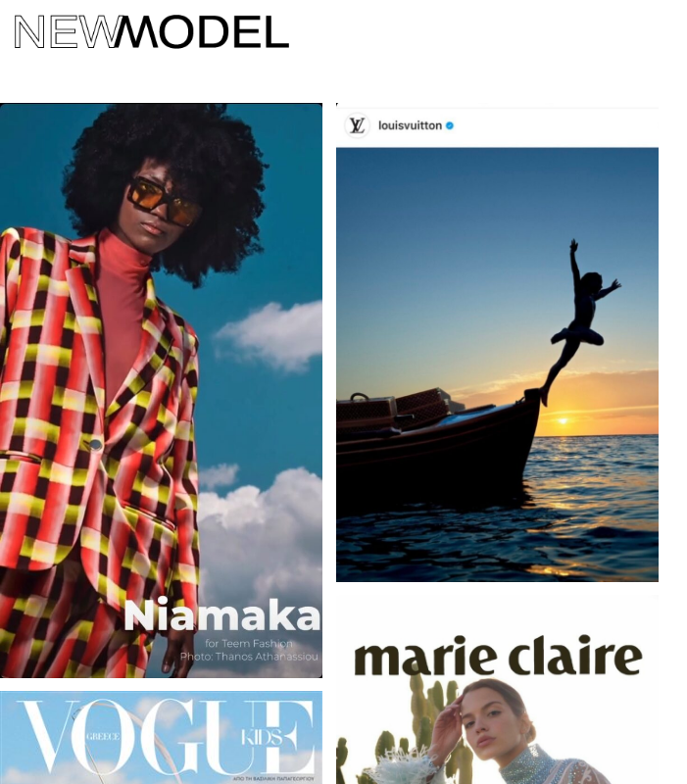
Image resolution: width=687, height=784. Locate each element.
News (143, 420)
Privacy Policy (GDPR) (271, 420)
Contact (59, 420)
